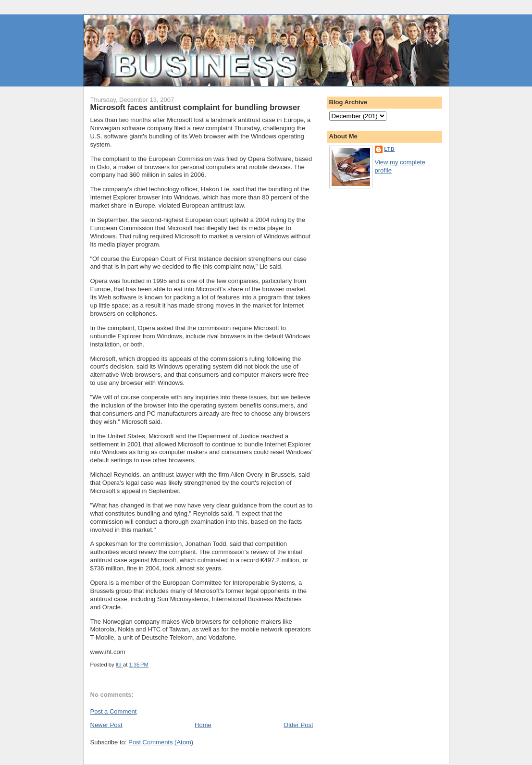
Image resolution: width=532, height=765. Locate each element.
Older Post (298, 725)
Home (203, 725)
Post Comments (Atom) (161, 742)
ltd (390, 149)
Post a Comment (114, 711)
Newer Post (106, 725)
